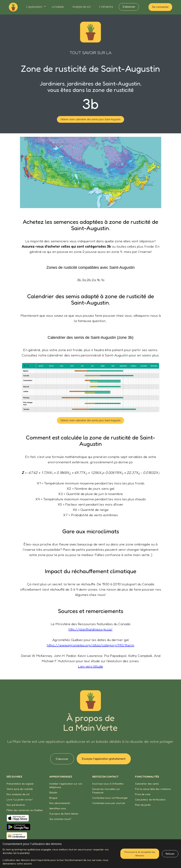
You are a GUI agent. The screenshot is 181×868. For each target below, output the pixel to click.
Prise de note (143, 794)
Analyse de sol (81, 7)
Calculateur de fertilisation (150, 799)
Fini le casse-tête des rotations (153, 789)
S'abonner (129, 7)
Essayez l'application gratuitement (104, 759)
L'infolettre (106, 7)
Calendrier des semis (147, 784)
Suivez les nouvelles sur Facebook (106, 791)
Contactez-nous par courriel (109, 803)
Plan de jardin (143, 805)
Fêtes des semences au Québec (25, 810)
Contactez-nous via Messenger (110, 798)
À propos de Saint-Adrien (64, 814)
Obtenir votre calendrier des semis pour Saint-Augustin (90, 119)
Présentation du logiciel (20, 784)
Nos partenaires (16, 805)
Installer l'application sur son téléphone (66, 785)
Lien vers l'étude (90, 666)
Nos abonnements (60, 803)
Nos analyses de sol (18, 794)
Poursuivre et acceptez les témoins (140, 854)
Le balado (58, 7)
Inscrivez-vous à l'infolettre (108, 784)
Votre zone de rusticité (20, 789)
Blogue (53, 798)
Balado (53, 792)
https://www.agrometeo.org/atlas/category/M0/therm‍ (90, 645)
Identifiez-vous (58, 808)
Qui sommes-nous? (60, 819)
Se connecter (160, 7)
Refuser (170, 854)
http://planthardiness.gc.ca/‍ (91, 629)
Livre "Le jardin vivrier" (20, 799)
